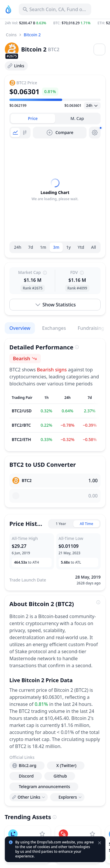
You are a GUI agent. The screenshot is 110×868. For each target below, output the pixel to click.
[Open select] (92, 106)
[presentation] (27, 766)
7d (31, 247)
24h (18, 247)
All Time (87, 524)
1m (43, 247)
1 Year (61, 524)
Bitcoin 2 (32, 35)
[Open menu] (99, 49)
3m (56, 247)
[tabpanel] (55, 190)
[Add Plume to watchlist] (92, 834)
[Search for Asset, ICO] (55, 9)
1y (68, 247)
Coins (11, 35)
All (94, 247)
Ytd (81, 247)
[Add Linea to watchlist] (42, 834)
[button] (55, 23)
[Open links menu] (29, 797)
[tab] (33, 119)
